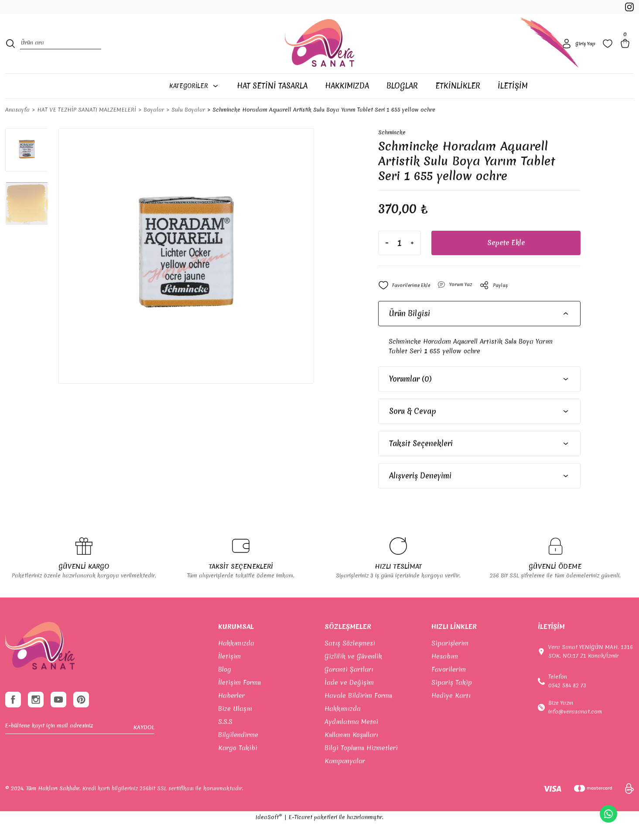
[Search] (61, 54)
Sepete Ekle (506, 260)
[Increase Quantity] (412, 260)
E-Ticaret (300, 834)
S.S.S (225, 738)
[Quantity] (400, 260)
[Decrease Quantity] (387, 260)
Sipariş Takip (452, 699)
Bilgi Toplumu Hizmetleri (361, 765)
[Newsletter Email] (80, 750)
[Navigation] (199, 102)
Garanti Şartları (349, 686)
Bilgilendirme (238, 751)
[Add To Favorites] (408, 302)
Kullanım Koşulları (351, 751)
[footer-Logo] (40, 663)
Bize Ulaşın (235, 725)
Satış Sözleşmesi (350, 660)
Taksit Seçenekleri (421, 460)
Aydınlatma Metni (351, 738)
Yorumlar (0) (410, 395)
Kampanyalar (345, 778)
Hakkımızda (236, 660)
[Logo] (319, 54)
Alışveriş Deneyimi (420, 492)
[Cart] (627, 54)
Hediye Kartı (451, 712)
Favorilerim (449, 686)
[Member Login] (577, 54)
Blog (225, 686)
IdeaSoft (269, 834)
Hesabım (445, 673)
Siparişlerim (450, 660)
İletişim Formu (239, 699)
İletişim (229, 673)
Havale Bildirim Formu (358, 712)
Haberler (231, 712)
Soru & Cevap (413, 428)
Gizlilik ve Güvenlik (353, 673)
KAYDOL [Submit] (144, 750)
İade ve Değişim (349, 699)
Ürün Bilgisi (410, 330)
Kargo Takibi (238, 765)
